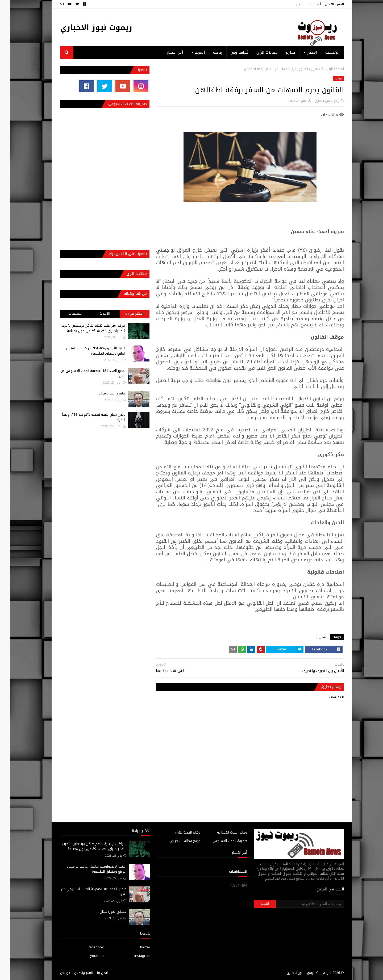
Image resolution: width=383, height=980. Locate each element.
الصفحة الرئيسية (322, 69)
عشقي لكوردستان (102, 393)
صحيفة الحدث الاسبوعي (220, 841)
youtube (87, 956)
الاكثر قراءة (124, 314)
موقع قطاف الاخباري (175, 841)
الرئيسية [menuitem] (322, 52)
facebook (86, 947)
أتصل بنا (305, 4)
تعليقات (65, 314)
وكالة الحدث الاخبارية (222, 832)
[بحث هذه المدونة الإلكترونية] (299, 904)
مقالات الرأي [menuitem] (257, 52)
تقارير (304, 69)
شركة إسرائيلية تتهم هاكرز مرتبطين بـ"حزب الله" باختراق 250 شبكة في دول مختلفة (83, 328)
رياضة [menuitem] (207, 52)
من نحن (291, 4)
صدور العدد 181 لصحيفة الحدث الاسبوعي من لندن (83, 373)
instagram (132, 956)
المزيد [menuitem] (190, 52)
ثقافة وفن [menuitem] (229, 52)
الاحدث (94, 314)
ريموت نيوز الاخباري (86, 28)
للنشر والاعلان (324, 4)
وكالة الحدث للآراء (178, 832)
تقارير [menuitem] (280, 52)
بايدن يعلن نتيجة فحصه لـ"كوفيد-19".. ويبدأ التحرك (84, 417)
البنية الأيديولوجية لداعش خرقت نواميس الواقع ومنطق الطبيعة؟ (86, 351)
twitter (135, 947)
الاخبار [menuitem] (302, 52)
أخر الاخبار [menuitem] (165, 52)
